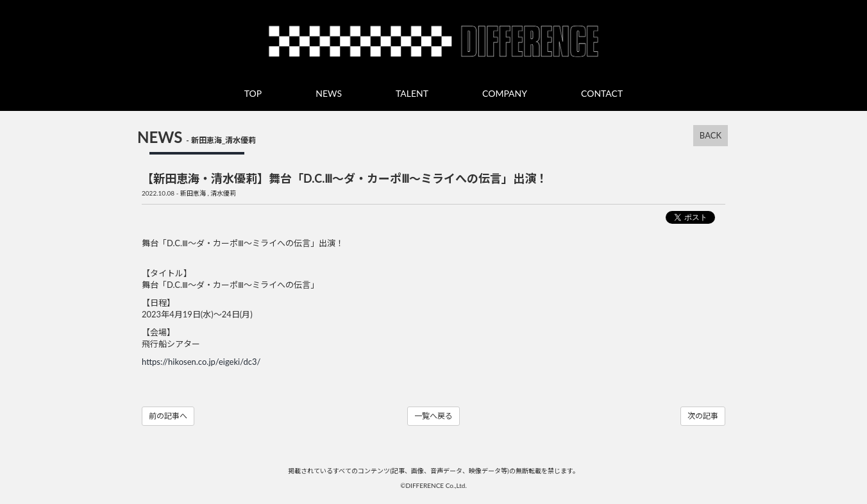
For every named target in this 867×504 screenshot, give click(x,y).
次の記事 (703, 416)
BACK (711, 135)
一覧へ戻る (433, 416)
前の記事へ (168, 416)
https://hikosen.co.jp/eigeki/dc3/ (201, 362)
